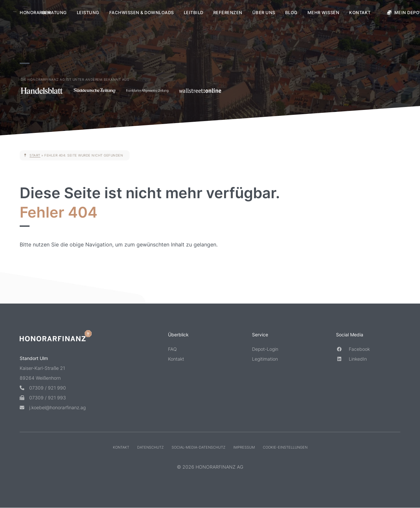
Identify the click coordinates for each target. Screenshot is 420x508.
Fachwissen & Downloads (142, 12)
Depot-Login (265, 349)
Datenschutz (150, 447)
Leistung (88, 12)
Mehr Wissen (324, 12)
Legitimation (265, 359)
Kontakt (360, 12)
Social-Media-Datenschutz (199, 447)
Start (35, 155)
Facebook (353, 349)
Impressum (244, 447)
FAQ (172, 349)
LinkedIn (351, 359)
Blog (291, 12)
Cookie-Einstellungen (285, 447)
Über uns (264, 12)
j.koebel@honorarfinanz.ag (53, 407)
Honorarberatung (43, 12)
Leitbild (194, 12)
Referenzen (228, 12)
